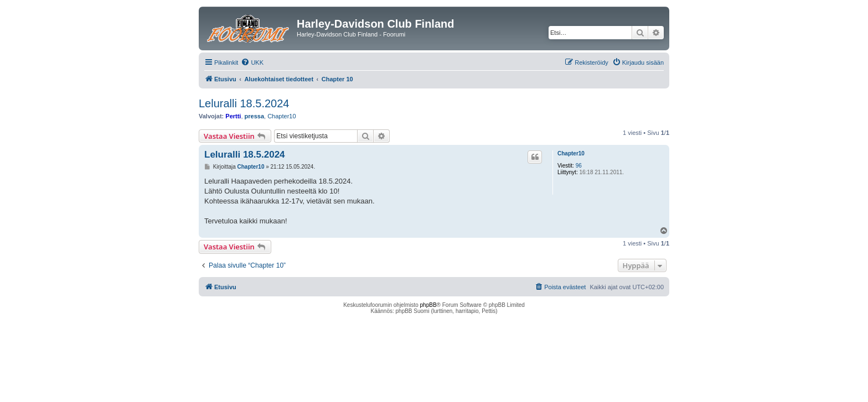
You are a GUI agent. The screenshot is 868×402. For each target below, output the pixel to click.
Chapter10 (281, 116)
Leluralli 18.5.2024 (244, 103)
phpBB (428, 305)
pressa (254, 116)
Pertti (233, 116)
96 (579, 166)
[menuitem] (252, 62)
